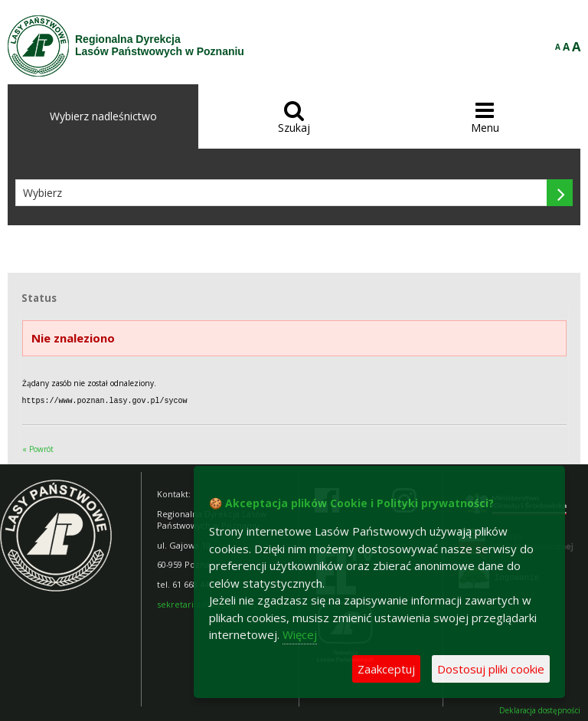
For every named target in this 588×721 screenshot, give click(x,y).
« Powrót (38, 448)
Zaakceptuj (386, 669)
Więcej (300, 634)
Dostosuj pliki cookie (491, 669)
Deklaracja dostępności (540, 710)
